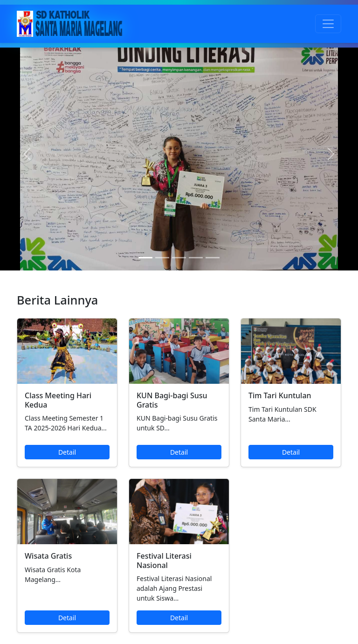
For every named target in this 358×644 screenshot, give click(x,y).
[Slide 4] (196, 258)
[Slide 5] (213, 258)
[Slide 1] (145, 258)
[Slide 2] (162, 258)
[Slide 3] (179, 258)
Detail (67, 452)
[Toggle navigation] (328, 24)
